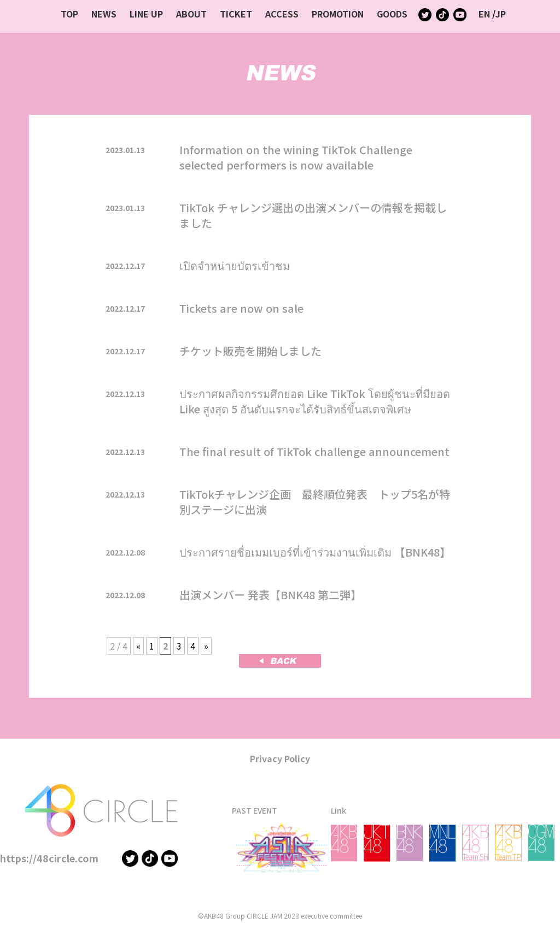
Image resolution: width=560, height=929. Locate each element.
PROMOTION (338, 14)
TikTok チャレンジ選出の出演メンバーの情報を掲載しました (313, 215)
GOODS (392, 14)
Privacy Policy (280, 758)
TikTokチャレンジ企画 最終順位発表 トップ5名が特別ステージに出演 (315, 502)
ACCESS (282, 14)
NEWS (104, 14)
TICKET (236, 14)
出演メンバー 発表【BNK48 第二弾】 (270, 595)
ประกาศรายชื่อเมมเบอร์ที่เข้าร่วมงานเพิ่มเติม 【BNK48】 (315, 552)
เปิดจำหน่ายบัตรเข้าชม (235, 265)
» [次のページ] (206, 646)
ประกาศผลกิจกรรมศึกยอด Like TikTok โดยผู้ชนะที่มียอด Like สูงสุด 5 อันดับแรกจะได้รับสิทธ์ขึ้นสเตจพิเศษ (315, 401)
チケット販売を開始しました (250, 351)
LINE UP (146, 14)
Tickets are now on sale (241, 308)
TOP (69, 14)
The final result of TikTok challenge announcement (314, 451)
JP (501, 14)
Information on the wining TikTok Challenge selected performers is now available (296, 157)
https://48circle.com (49, 858)
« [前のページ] (138, 646)
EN (484, 14)
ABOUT (191, 14)
